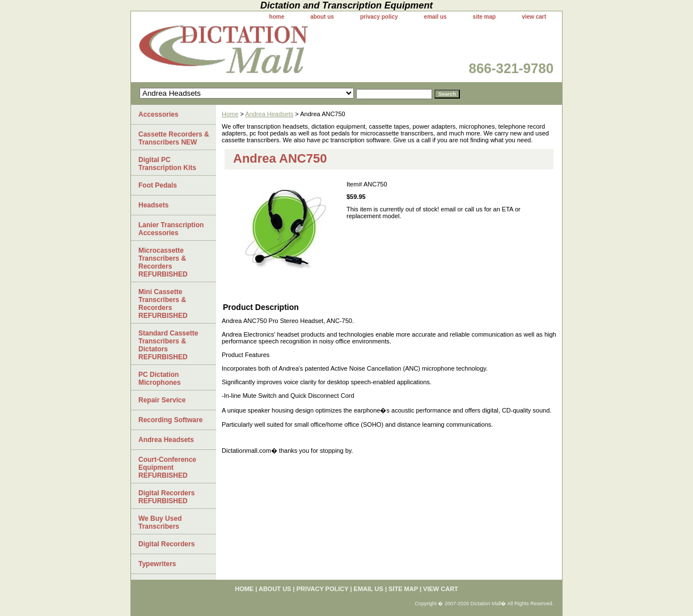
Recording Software (170, 420)
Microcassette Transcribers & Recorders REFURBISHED (163, 262)
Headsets (153, 205)
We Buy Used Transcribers (160, 522)
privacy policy (379, 17)
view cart (534, 17)
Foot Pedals (158, 185)
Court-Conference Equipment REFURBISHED (167, 468)
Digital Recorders (166, 544)
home (277, 17)
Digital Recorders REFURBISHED (166, 497)
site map (485, 17)
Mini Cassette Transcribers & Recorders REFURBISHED (163, 304)
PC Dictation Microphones (160, 379)
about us (322, 17)
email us (436, 17)
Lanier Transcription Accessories (171, 229)
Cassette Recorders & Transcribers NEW (174, 138)
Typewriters (157, 564)
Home (230, 114)
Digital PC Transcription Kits (167, 164)
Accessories (159, 114)
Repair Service (162, 400)
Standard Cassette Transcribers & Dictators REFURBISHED (168, 345)
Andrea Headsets (269, 114)
